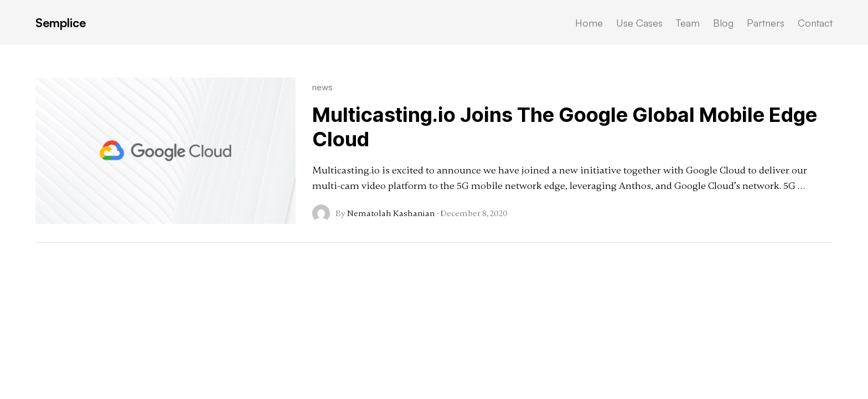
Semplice (61, 22)
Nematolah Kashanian (391, 213)
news (322, 87)
